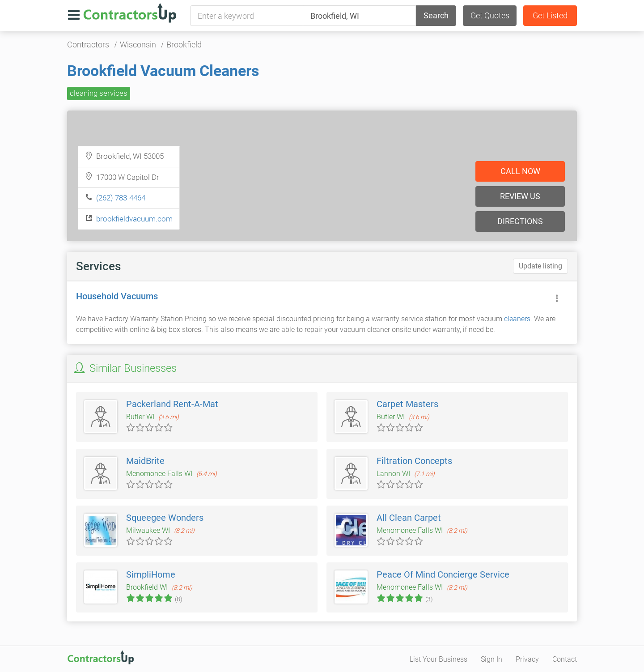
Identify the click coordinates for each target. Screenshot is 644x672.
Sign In (491, 659)
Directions (520, 221)
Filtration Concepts (414, 461)
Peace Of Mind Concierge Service (443, 574)
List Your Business (439, 659)
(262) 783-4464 (121, 198)
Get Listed (550, 15)
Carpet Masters (407, 404)
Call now (520, 171)
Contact (565, 659)
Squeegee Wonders (165, 518)
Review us (520, 196)
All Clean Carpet (409, 518)
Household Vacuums (117, 296)
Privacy (527, 659)
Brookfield (184, 45)
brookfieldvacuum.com (134, 219)
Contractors (88, 45)
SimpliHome (151, 574)
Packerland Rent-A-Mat (172, 404)
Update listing (540, 266)
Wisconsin (138, 45)
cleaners (517, 319)
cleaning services (99, 93)
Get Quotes (490, 15)
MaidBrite (145, 461)
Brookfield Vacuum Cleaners (163, 71)
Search (436, 15)
